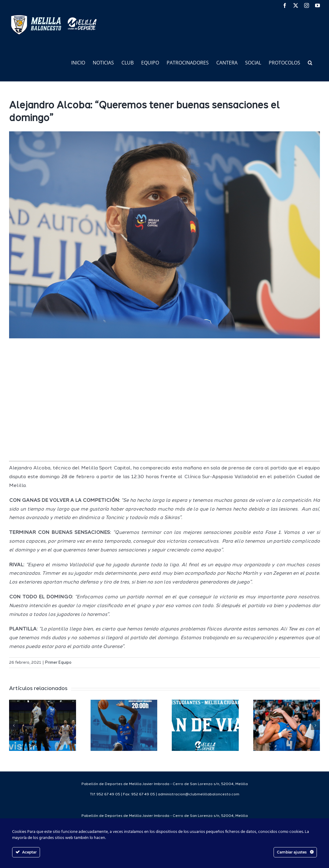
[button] (310, 62)
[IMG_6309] (164, 235)
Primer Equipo (58, 663)
